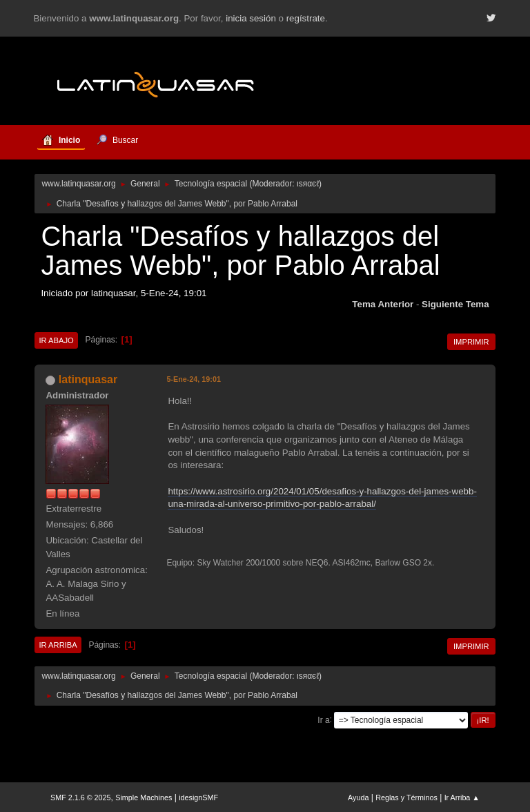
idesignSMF (198, 797)
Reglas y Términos (406, 797)
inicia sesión (251, 18)
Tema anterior (383, 304)
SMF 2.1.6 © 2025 (81, 797)
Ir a (323, 719)
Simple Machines (144, 797)
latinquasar (88, 379)
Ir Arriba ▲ (462, 797)
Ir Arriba (58, 645)
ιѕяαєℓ (308, 184)
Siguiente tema (455, 304)
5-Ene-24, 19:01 (194, 379)
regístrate (306, 18)
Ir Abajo (56, 340)
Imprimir (471, 342)
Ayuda (358, 797)
